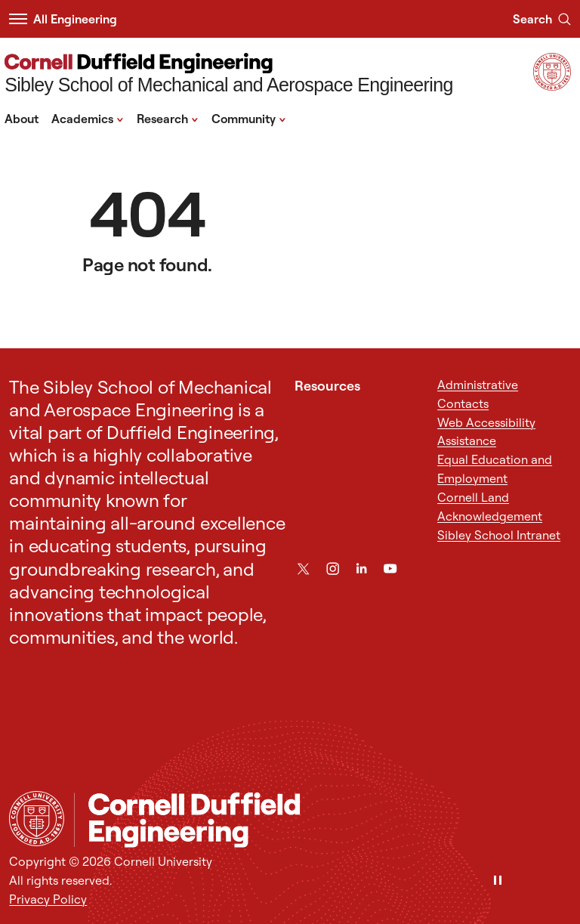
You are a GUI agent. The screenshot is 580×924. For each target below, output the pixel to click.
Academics (88, 118)
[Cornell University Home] (37, 819)
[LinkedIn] (361, 569)
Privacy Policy (48, 899)
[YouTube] (390, 569)
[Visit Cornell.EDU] (552, 86)
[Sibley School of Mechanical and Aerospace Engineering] (229, 75)
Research (168, 118)
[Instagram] (333, 569)
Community (249, 118)
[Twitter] (303, 569)
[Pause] (498, 881)
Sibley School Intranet (499, 535)
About (22, 119)
